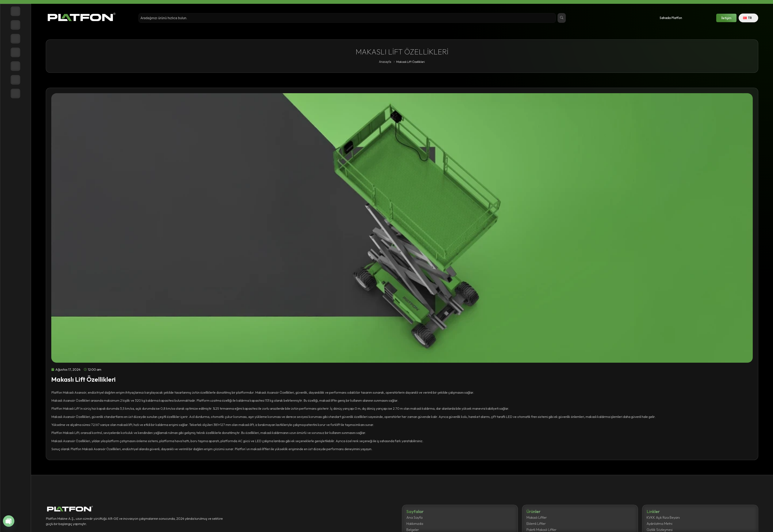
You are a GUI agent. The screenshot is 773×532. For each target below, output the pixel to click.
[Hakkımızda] (16, 39)
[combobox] (347, 18)
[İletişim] (16, 94)
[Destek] (16, 80)
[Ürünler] (16, 25)
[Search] (562, 18)
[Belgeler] (16, 52)
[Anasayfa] (16, 11)
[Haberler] (16, 66)
